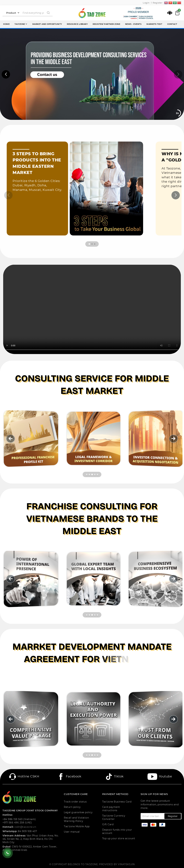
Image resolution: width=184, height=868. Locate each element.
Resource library (77, 24)
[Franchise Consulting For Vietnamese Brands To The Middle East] (92, 519)
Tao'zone (21, 24)
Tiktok (115, 777)
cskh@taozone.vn (25, 827)
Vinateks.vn (126, 864)
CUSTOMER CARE (76, 794)
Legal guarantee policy (78, 812)
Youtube (160, 777)
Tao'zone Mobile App (77, 826)
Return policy (72, 807)
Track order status (75, 802)
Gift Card (108, 824)
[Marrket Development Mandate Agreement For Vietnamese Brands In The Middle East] (92, 659)
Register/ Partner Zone (106, 24)
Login (146, 3)
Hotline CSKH (24, 777)
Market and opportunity (47, 24)
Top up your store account (119, 838)
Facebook (69, 777)
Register (158, 3)
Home (6, 24)
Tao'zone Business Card (117, 802)
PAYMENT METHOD (115, 794)
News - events (133, 24)
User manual (72, 832)
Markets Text (154, 24)
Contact (172, 24)
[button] (6, 74)
